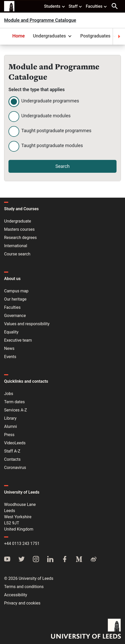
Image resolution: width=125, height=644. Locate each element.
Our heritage (15, 299)
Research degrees (20, 238)
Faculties (97, 6)
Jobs (9, 394)
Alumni (11, 426)
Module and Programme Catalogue (40, 20)
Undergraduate (18, 221)
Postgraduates (99, 36)
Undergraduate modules (46, 116)
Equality (11, 332)
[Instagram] (36, 560)
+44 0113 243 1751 (22, 544)
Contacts (12, 459)
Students (55, 6)
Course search (17, 254)
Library (10, 418)
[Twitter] (22, 560)
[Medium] (79, 560)
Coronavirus (15, 468)
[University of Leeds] (86, 629)
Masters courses (19, 229)
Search (62, 166)
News (9, 348)
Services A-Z (16, 410)
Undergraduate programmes (50, 101)
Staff (75, 6)
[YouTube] (7, 560)
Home (18, 36)
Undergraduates (53, 36)
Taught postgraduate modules (52, 145)
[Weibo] (93, 560)
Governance (15, 316)
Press (9, 435)
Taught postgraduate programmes (56, 131)
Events (10, 357)
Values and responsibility (27, 324)
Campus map (16, 291)
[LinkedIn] (50, 560)
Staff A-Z (12, 451)
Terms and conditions (24, 587)
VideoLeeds (15, 443)
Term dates (14, 402)
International (16, 246)
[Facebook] (65, 560)
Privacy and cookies (22, 603)
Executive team (18, 340)
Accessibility (16, 595)
